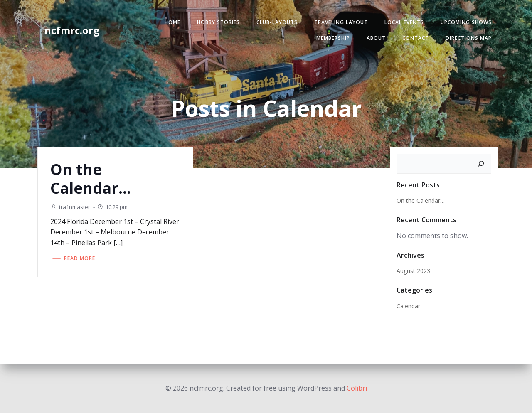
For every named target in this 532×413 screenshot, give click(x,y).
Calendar (408, 306)
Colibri (357, 388)
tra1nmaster (70, 207)
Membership (333, 38)
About (376, 38)
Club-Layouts (277, 22)
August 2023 (413, 271)
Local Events (404, 22)
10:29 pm (112, 207)
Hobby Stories (218, 22)
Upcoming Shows (466, 22)
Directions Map (469, 38)
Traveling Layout (341, 22)
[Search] (481, 164)
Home (172, 22)
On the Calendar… (421, 200)
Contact (416, 38)
